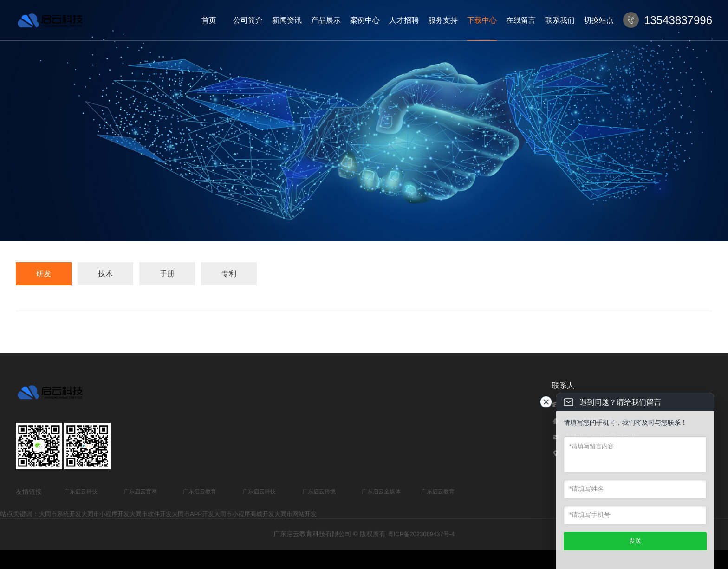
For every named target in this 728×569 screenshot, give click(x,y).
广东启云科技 (81, 491)
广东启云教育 (200, 491)
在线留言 (521, 20)
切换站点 (599, 20)
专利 (229, 274)
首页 (209, 20)
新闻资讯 (287, 20)
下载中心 (482, 20)
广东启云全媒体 (381, 491)
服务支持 (443, 20)
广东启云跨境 (319, 491)
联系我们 (560, 20)
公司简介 (248, 20)
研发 (44, 274)
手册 (167, 274)
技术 (105, 274)
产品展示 (326, 20)
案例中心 (365, 20)
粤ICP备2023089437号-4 (421, 534)
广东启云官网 (140, 491)
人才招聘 (404, 20)
